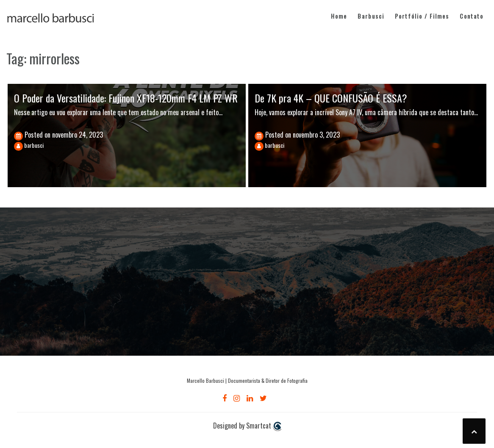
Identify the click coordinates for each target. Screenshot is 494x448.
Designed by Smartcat (247, 426)
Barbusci (371, 16)
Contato (472, 16)
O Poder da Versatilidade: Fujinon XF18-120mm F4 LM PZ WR (126, 98)
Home (339, 16)
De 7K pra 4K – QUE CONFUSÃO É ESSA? (331, 98)
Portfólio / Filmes (422, 16)
